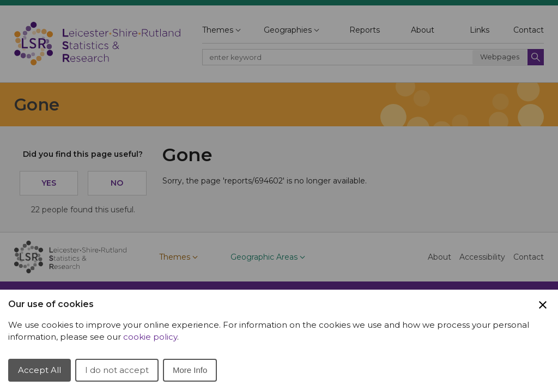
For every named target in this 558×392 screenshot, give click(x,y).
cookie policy (150, 337)
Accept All (40, 370)
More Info (190, 370)
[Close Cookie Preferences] (543, 305)
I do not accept (117, 370)
